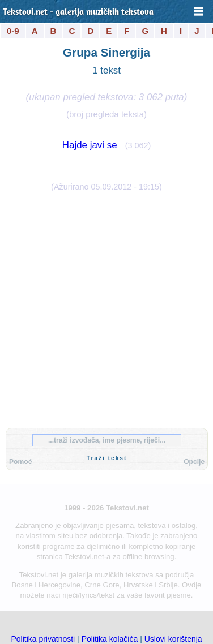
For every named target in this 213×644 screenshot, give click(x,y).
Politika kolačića (110, 639)
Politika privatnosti (43, 639)
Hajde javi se (90, 145)
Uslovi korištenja (173, 639)
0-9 (13, 31)
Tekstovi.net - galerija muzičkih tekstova (78, 13)
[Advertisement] (106, 308)
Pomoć (20, 462)
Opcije (194, 462)
